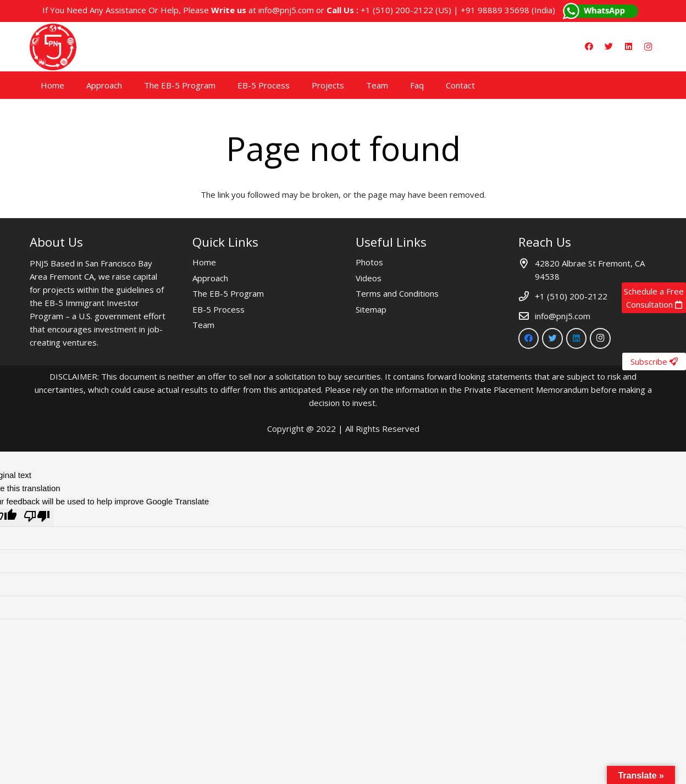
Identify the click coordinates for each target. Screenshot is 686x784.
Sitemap (371, 309)
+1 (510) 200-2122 (397, 10)
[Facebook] (589, 47)
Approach (210, 278)
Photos (369, 262)
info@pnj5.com (286, 10)
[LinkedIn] (628, 47)
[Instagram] (648, 47)
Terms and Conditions (397, 293)
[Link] (53, 47)
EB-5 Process (218, 309)
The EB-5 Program (228, 293)
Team (203, 325)
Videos (369, 278)
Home (204, 262)
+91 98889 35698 (495, 10)
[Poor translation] (37, 517)
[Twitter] (608, 47)
